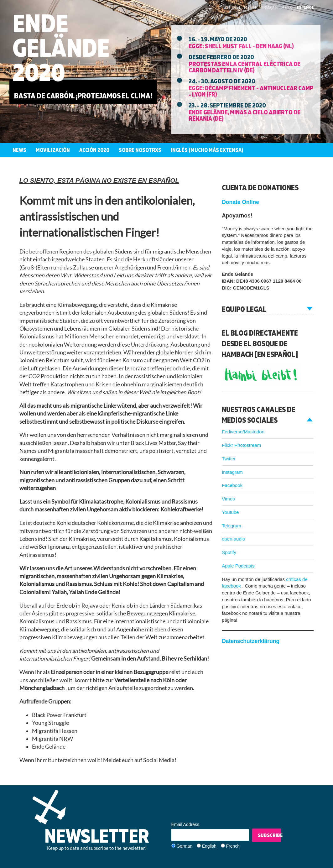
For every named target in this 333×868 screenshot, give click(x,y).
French (233, 846)
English (251, 8)
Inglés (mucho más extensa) (207, 150)
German (184, 846)
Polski (287, 8)
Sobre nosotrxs (140, 150)
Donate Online (240, 202)
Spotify (229, 552)
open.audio (233, 539)
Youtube (230, 512)
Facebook (232, 485)
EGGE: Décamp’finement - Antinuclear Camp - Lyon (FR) (251, 91)
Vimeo (228, 499)
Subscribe (270, 835)
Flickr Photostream (241, 445)
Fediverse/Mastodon (243, 432)
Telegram (232, 526)
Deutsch (232, 8)
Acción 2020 (94, 150)
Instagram (232, 472)
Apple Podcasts (238, 566)
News (19, 150)
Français (269, 8)
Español (305, 8)
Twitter (229, 459)
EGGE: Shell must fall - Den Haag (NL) (241, 46)
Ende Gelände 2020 (61, 47)
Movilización (53, 150)
